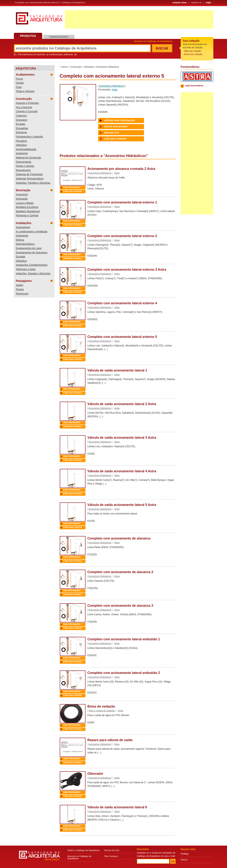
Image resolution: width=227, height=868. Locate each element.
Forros (19, 79)
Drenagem (22, 120)
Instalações (24, 223)
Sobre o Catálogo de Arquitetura (84, 850)
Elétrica (20, 240)
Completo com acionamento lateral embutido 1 (124, 639)
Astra (115, 90)
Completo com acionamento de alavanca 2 (120, 572)
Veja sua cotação (193, 51)
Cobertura (21, 116)
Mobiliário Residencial (28, 211)
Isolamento (22, 153)
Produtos (28, 36)
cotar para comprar (115, 139)
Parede (20, 83)
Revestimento (23, 170)
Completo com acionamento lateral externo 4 (122, 303)
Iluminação (22, 199)
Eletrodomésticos (25, 244)
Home (65, 67)
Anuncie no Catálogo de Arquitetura (153, 41)
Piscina (20, 289)
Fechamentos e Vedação (29, 137)
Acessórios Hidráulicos (108, 67)
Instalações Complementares (32, 265)
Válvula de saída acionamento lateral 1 (117, 370)
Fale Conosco (111, 856)
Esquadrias (22, 128)
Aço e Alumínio (24, 107)
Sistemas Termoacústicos (30, 179)
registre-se (196, 2)
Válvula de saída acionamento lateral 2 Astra (122, 404)
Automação (22, 236)
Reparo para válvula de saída (110, 740)
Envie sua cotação (193, 54)
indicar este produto (116, 126)
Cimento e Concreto (27, 111)
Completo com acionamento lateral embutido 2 (124, 673)
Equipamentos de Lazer (29, 248)
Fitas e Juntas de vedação (102, 711)
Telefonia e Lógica (26, 269)
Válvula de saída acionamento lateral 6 (117, 807)
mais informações (72, 187)
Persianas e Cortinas (27, 215)
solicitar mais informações (120, 120)
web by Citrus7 (52, 860)
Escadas (21, 124)
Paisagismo (24, 281)
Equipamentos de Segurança (32, 253)
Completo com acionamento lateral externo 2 (122, 236)
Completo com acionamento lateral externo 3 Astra (127, 270)
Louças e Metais (25, 203)
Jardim (20, 285)
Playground (22, 294)
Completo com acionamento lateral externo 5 (122, 337)
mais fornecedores (194, 86)
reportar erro (112, 133)
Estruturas (22, 132)
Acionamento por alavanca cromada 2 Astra (121, 169)
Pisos (19, 87)
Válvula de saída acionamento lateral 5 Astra (122, 505)
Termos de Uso (112, 850)
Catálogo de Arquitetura (39, 20)
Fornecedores (59, 37)
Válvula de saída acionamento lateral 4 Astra (122, 471)
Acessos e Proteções (27, 103)
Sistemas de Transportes (29, 174)
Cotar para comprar (73, 191)
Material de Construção (29, 158)
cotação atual (179, 2)
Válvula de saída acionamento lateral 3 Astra (122, 438)
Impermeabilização (26, 149)
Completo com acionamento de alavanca (119, 538)
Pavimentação (24, 162)
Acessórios (22, 194)
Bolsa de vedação (101, 706)
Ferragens (22, 141)
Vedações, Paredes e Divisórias (33, 183)
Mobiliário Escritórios (27, 207)
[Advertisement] (139, 19)
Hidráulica (21, 145)
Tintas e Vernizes (25, 91)
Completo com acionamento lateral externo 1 (122, 202)
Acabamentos (25, 75)
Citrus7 (184, 860)
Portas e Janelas (25, 166)
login (208, 2)
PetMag (185, 854)
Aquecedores (23, 227)
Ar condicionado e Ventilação (32, 232)
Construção (24, 99)
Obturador (95, 774)
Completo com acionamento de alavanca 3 (120, 606)
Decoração (23, 190)
